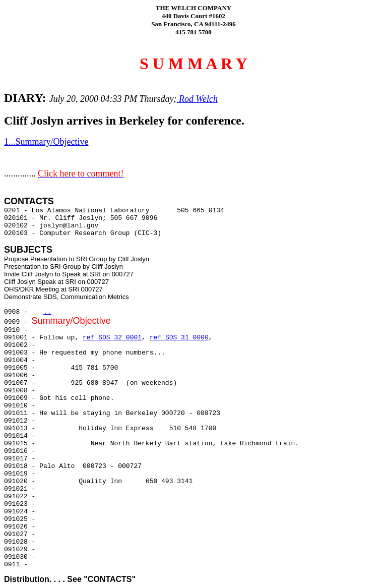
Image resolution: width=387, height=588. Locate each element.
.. (47, 312)
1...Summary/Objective (46, 142)
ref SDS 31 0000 (179, 338)
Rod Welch (197, 99)
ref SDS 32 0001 (112, 338)
